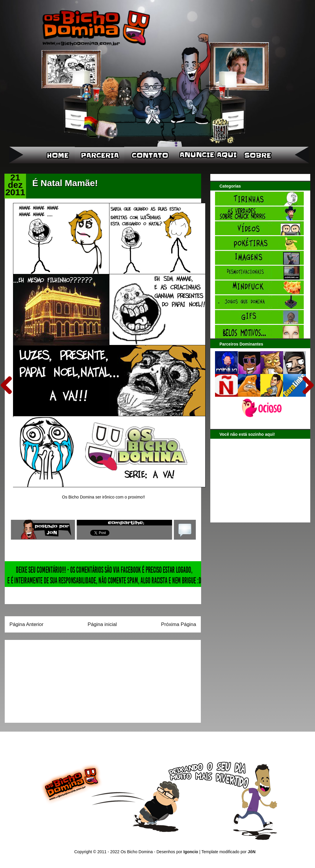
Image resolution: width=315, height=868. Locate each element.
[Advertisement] (46, 679)
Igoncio (191, 852)
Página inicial (102, 624)
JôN (251, 852)
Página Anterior (26, 624)
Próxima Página (179, 624)
